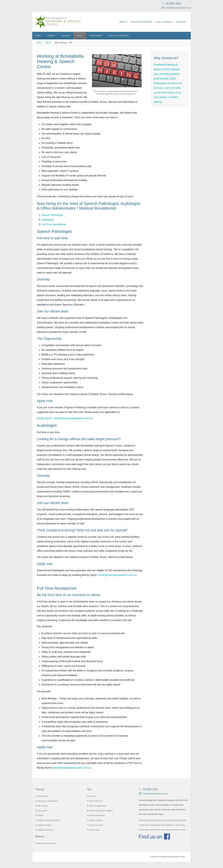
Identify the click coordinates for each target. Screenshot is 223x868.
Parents (123, 22)
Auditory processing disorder (48, 820)
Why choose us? (96, 801)
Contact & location (119, 36)
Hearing (51, 36)
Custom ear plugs (44, 825)
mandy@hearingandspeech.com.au (117, 575)
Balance (66, 36)
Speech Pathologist (52, 215)
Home (38, 36)
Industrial (181, 22)
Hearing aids (42, 811)
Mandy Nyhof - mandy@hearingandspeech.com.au (65, 418)
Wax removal (42, 806)
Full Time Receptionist (54, 224)
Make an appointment (98, 806)
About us (93, 796)
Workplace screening (45, 830)
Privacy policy (94, 830)
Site (89, 789)
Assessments (43, 796)
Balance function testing (47, 843)
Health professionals (141, 22)
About (80, 36)
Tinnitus (40, 815)
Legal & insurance (164, 22)
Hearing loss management (47, 801)
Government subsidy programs (101, 811)
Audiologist (48, 220)
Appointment (96, 36)
